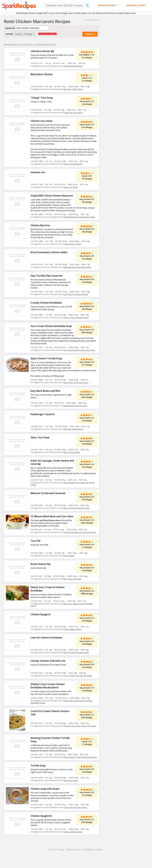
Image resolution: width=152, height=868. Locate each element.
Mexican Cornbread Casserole (48, 493)
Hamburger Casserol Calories (73, 429)
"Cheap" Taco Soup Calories (73, 113)
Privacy (60, 850)
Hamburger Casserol (43, 414)
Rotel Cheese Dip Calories (72, 579)
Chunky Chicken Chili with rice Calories (78, 676)
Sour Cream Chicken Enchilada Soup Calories (79, 350)
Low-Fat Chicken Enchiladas (46, 638)
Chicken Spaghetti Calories (73, 832)
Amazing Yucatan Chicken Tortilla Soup (50, 740)
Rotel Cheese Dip (41, 564)
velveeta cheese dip (42, 51)
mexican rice (38, 172)
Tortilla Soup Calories (71, 780)
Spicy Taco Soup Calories (72, 452)
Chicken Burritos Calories (72, 244)
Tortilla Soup (38, 766)
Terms (51, 850)
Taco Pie (36, 541)
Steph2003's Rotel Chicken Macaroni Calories (79, 217)
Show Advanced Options (47, 34)
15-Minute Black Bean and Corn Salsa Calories (79, 532)
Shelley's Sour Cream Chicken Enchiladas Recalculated (48, 686)
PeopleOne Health (93, 850)
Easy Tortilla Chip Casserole (47, 276)
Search (91, 34)
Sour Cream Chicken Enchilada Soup (51, 326)
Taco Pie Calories (69, 556)
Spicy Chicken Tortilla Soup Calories (76, 383)
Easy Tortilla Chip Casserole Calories (76, 294)
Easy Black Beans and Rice (45, 391)
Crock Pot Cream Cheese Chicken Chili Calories (80, 726)
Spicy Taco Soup (40, 437)
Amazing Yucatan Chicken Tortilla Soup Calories (80, 757)
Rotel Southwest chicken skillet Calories (77, 267)
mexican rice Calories (70, 187)
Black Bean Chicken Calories (73, 89)
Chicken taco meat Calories (73, 164)
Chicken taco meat (41, 121)
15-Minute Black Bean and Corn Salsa (52, 516)
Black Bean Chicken (42, 74)
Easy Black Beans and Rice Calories (75, 406)
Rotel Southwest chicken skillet (49, 252)
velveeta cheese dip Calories (73, 66)
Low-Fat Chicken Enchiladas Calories (76, 652)
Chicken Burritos (40, 225)
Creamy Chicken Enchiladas (46, 303)
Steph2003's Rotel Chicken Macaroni (52, 196)
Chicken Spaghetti (41, 816)
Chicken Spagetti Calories (72, 629)
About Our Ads (74, 850)
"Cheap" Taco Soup (42, 98)
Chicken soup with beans (45, 789)
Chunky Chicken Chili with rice (48, 661)
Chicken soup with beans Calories (75, 807)
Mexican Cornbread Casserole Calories (76, 508)
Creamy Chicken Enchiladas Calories (76, 318)
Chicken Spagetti (41, 614)
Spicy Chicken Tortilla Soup (46, 358)
